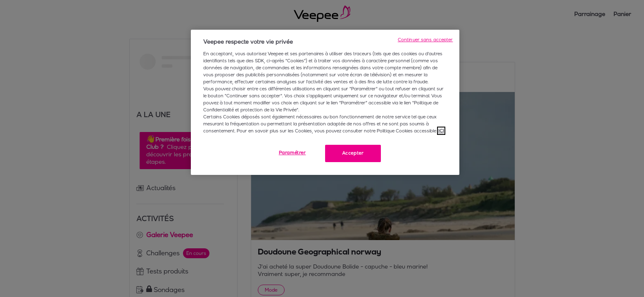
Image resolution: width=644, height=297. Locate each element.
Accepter (353, 153)
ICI (441, 131)
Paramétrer (292, 153)
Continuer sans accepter (425, 40)
